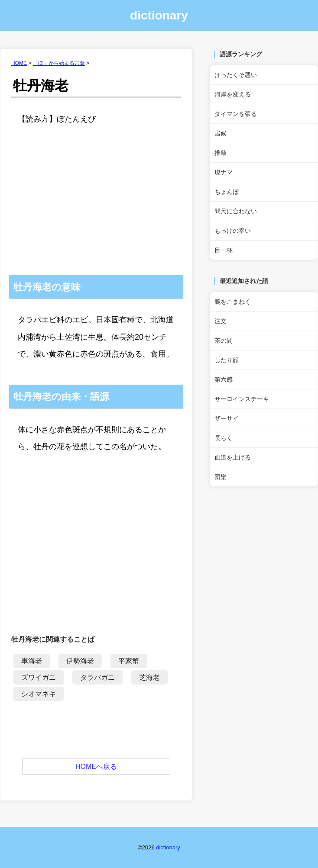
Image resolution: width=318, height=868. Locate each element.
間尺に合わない (236, 211)
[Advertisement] (96, 210)
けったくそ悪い (236, 75)
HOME (19, 63)
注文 (221, 321)
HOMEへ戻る (96, 767)
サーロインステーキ (242, 399)
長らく (224, 438)
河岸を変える (233, 94)
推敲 (221, 153)
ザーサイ (227, 418)
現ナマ (224, 172)
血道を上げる (233, 457)
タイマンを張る (236, 114)
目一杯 (224, 250)
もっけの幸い (233, 231)
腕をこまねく (233, 302)
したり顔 (227, 360)
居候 (221, 133)
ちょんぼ (227, 192)
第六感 (224, 379)
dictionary (159, 15)
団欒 (221, 477)
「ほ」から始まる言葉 (59, 63)
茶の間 (224, 341)
